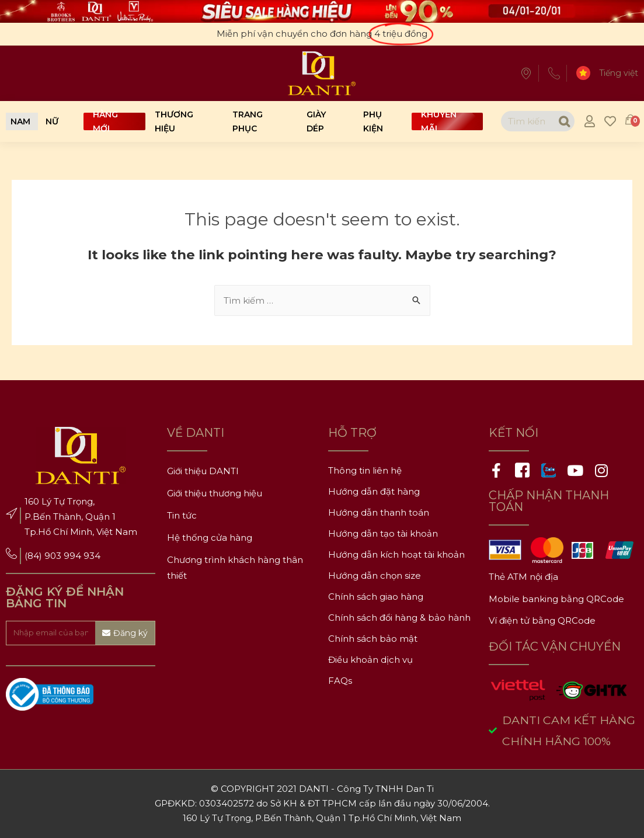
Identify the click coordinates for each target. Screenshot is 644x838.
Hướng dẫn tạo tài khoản (383, 533)
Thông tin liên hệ (365, 470)
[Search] (564, 121)
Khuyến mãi (439, 121)
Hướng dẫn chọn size (375, 576)
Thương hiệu (174, 121)
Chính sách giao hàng (376, 597)
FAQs (340, 681)
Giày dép (316, 121)
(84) (34, 556)
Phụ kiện (373, 121)
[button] (20, 121)
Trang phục (248, 121)
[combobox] (527, 121)
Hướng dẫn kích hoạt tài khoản (396, 554)
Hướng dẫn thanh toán (379, 512)
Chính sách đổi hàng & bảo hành (399, 618)
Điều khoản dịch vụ (370, 660)
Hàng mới (105, 121)
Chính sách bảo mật (373, 639)
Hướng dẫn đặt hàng (374, 491)
